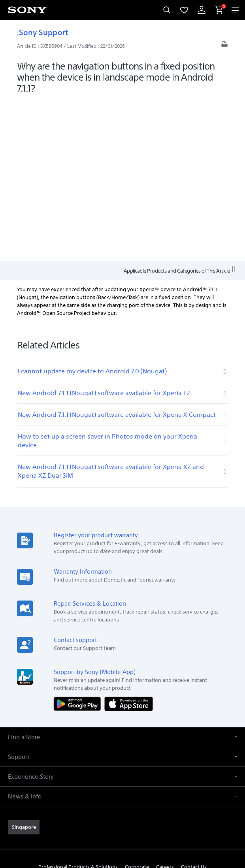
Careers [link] (165, 706)
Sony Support (42, 32)
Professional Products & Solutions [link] (78, 706)
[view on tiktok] (148, 725)
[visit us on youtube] (97, 725)
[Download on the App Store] (129, 542)
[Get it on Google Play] (79, 542)
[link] (24, 666)
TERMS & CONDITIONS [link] (123, 812)
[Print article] (224, 46)
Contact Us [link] (194, 706)
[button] (122, 576)
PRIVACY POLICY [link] (122, 822)
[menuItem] (184, 10)
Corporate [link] (137, 706)
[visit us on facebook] (114, 725)
